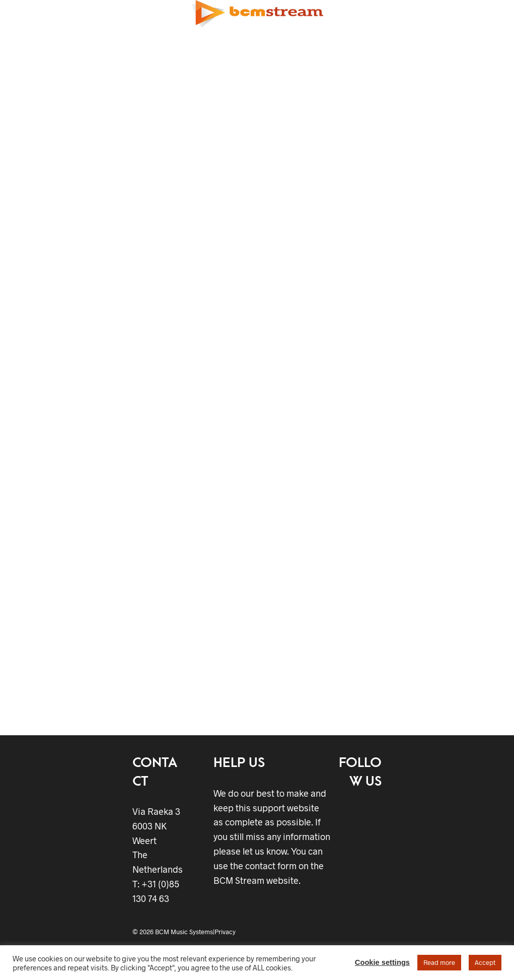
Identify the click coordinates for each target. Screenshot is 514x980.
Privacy (225, 932)
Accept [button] (485, 962)
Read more (439, 962)
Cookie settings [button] (382, 962)
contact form (271, 866)
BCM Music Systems (184, 932)
